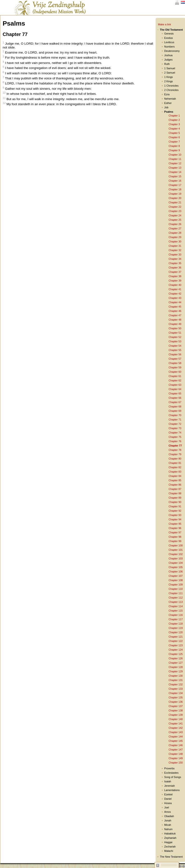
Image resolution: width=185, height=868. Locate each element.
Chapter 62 (175, 380)
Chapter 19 (175, 194)
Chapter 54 (175, 346)
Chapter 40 (175, 285)
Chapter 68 (175, 406)
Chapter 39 (175, 281)
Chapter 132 (176, 684)
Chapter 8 (174, 146)
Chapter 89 (175, 498)
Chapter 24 (175, 215)
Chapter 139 (176, 715)
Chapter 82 (175, 467)
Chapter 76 (175, 441)
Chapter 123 (176, 645)
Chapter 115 (176, 611)
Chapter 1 (174, 116)
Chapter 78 (175, 450)
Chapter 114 (176, 606)
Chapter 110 (176, 589)
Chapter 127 (176, 663)
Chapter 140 (176, 719)
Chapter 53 (175, 341)
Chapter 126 (176, 658)
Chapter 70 (175, 415)
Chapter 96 (175, 528)
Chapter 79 (175, 454)
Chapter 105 (176, 567)
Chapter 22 (175, 207)
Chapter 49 (175, 324)
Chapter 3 (174, 124)
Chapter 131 (176, 680)
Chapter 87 (175, 489)
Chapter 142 (176, 728)
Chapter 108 (176, 580)
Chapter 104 (176, 563)
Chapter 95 (175, 524)
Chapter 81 (175, 463)
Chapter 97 (175, 532)
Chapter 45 (175, 307)
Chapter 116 (176, 615)
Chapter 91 (175, 506)
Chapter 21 (175, 202)
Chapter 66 (175, 398)
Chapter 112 (176, 598)
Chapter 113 (176, 602)
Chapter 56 (175, 354)
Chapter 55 (175, 350)
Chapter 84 (175, 476)
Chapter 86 (175, 485)
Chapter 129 (176, 671)
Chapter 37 (175, 272)
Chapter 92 (175, 511)
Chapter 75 (175, 437)
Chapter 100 (176, 545)
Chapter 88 (175, 493)
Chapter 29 (175, 237)
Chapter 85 (175, 480)
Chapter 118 (176, 624)
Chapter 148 (176, 754)
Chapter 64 (175, 389)
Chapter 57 (175, 359)
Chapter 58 (175, 363)
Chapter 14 (175, 172)
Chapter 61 (175, 376)
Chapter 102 (176, 554)
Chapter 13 (175, 168)
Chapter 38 (175, 276)
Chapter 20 (175, 198)
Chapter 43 (175, 298)
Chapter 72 (175, 424)
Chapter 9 (174, 150)
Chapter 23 (175, 211)
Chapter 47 (175, 315)
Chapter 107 (176, 576)
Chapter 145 (176, 741)
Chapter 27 (175, 228)
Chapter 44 (175, 302)
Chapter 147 (176, 750)
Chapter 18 (175, 189)
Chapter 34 (175, 259)
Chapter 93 (175, 515)
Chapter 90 (175, 502)
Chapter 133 (176, 689)
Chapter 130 (176, 676)
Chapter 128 (176, 667)
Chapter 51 (175, 333)
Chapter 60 (175, 372)
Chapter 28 (175, 233)
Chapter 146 (176, 745)
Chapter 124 (176, 650)
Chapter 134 (176, 693)
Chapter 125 (176, 654)
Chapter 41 (175, 289)
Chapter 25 (175, 220)
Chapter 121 (176, 637)
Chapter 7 (174, 142)
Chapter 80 (175, 459)
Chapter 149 (176, 758)
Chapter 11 (175, 159)
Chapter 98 (175, 537)
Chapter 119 (176, 628)
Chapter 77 (175, 446)
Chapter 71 (175, 420)
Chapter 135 (176, 697)
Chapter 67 (175, 402)
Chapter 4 (174, 129)
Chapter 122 (176, 641)
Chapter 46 (175, 311)
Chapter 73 (175, 428)
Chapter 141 (176, 723)
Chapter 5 (174, 133)
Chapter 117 (176, 619)
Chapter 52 (175, 337)
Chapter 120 (176, 632)
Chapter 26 (175, 224)
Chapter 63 (175, 385)
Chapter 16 (175, 181)
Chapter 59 (175, 367)
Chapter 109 (176, 585)
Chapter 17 (175, 185)
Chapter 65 (175, 393)
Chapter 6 (174, 137)
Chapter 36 (175, 268)
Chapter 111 (176, 593)
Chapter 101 (176, 550)
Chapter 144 (176, 737)
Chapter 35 (175, 263)
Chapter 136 (176, 702)
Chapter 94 (175, 519)
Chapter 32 (175, 250)
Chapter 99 (175, 541)
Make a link (165, 24)
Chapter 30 (175, 241)
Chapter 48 (175, 320)
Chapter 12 (175, 163)
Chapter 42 (175, 294)
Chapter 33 (175, 255)
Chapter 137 (176, 706)
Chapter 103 (176, 558)
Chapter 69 (175, 411)
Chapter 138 (176, 710)
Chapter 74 (175, 433)
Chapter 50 (175, 328)
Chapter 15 (175, 176)
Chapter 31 (175, 246)
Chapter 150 (176, 763)
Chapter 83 (175, 472)
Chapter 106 (176, 572)
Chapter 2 (174, 120)
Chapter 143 (176, 732)
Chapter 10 (175, 155)
